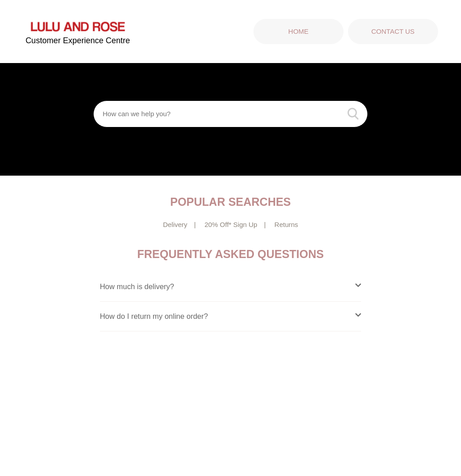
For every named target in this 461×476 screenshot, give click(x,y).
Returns (287, 224)
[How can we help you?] (230, 114)
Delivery (175, 224)
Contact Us (393, 31)
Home (298, 31)
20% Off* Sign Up (231, 224)
